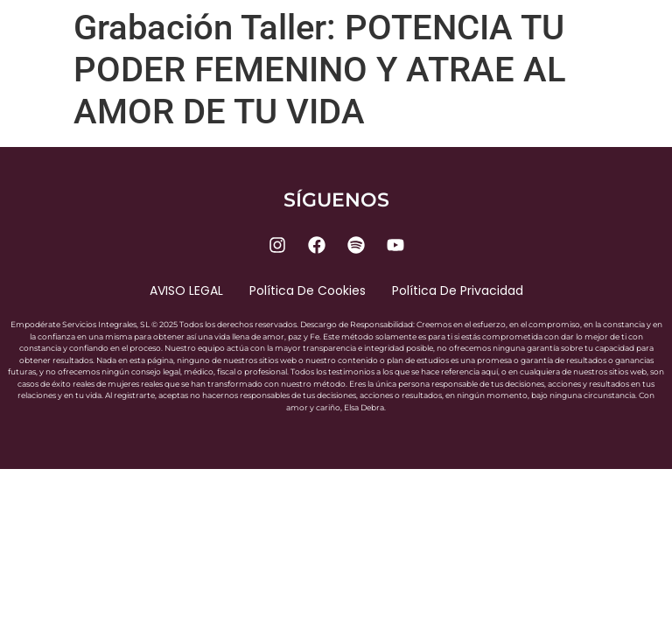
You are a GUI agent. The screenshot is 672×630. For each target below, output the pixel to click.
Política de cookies (308, 290)
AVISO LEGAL (186, 290)
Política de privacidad (458, 290)
